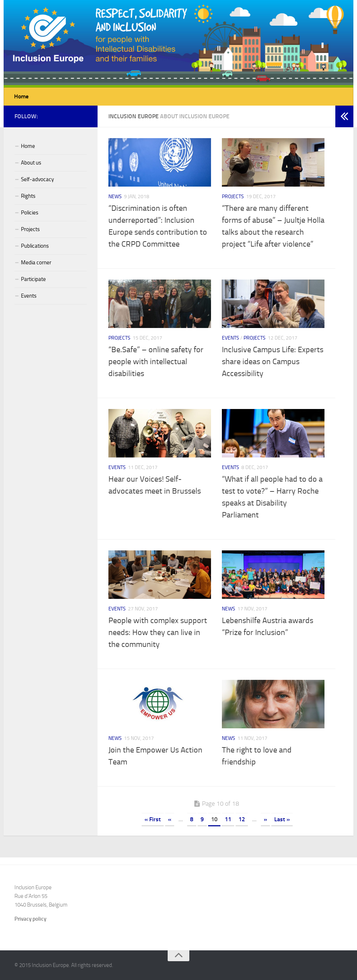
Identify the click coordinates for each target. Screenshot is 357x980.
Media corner (36, 263)
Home (21, 96)
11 (228, 819)
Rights (28, 196)
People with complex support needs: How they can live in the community (158, 632)
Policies (30, 213)
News (115, 197)
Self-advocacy (37, 179)
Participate (33, 279)
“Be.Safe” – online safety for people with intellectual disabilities (156, 362)
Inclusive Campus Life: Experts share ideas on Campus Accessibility (273, 362)
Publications (35, 246)
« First (153, 819)
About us (31, 163)
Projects (233, 197)
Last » (282, 819)
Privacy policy (30, 919)
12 (242, 819)
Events (231, 338)
